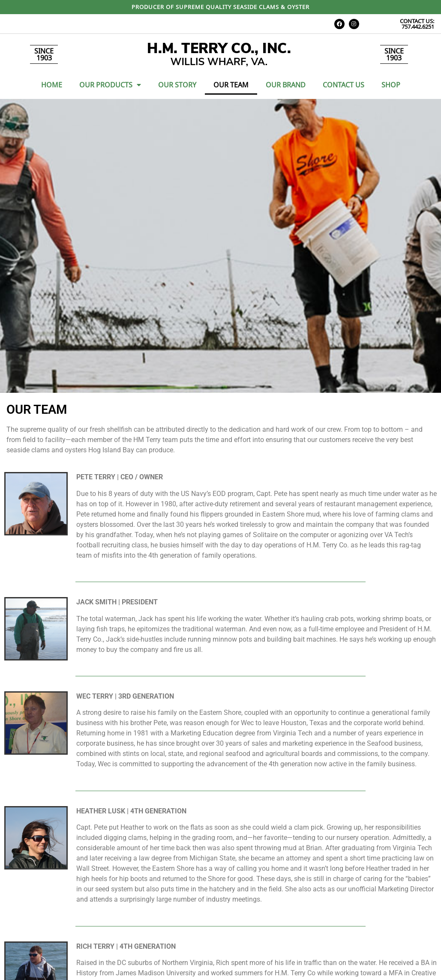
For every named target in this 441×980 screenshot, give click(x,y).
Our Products (110, 85)
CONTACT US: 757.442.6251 (417, 24)
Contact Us (343, 85)
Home (52, 85)
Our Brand (286, 85)
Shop (391, 85)
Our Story (177, 85)
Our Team (231, 85)
